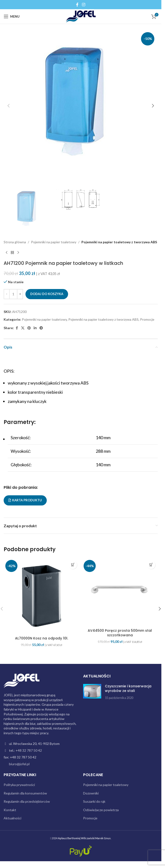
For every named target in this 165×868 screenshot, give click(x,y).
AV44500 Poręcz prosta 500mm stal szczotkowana (120, 633)
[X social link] (23, 328)
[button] (8, 106)
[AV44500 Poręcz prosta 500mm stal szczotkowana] (120, 592)
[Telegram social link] (41, 328)
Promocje (147, 320)
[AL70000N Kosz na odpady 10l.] (42, 596)
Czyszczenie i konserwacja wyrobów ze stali (128, 689)
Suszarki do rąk (94, 801)
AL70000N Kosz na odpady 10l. (42, 638)
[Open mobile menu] (12, 16)
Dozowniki (91, 793)
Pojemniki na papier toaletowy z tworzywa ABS (119, 242)
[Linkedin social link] (35, 328)
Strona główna (15, 242)
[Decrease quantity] (7, 294)
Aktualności (12, 818)
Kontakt (10, 810)
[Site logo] (81, 16)
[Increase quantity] (20, 294)
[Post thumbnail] (92, 692)
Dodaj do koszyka (47, 294)
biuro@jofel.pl (19, 764)
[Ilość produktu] (13, 294)
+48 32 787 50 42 (29, 750)
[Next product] (18, 253)
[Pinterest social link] (29, 328)
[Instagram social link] (83, 5)
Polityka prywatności (19, 785)
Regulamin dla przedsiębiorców (27, 801)
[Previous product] (7, 253)
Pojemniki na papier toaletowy (54, 242)
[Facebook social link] (77, 5)
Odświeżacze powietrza (101, 810)
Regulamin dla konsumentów (25, 793)
